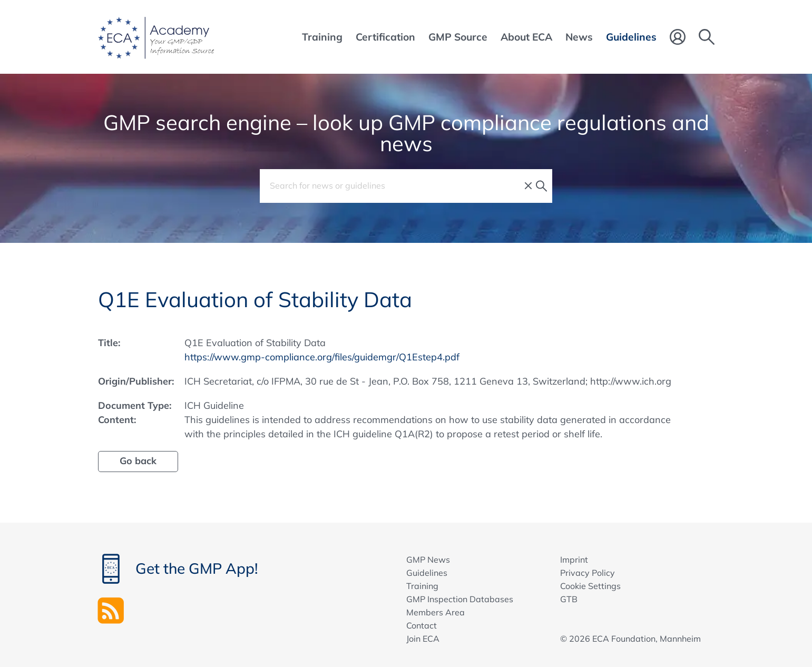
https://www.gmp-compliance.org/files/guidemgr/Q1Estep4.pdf (322, 357)
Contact (422, 625)
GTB (569, 599)
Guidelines (427, 573)
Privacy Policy (588, 573)
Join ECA (423, 639)
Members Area (436, 612)
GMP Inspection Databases (460, 599)
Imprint (574, 560)
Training (422, 586)
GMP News (428, 560)
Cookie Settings (590, 586)
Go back (138, 461)
